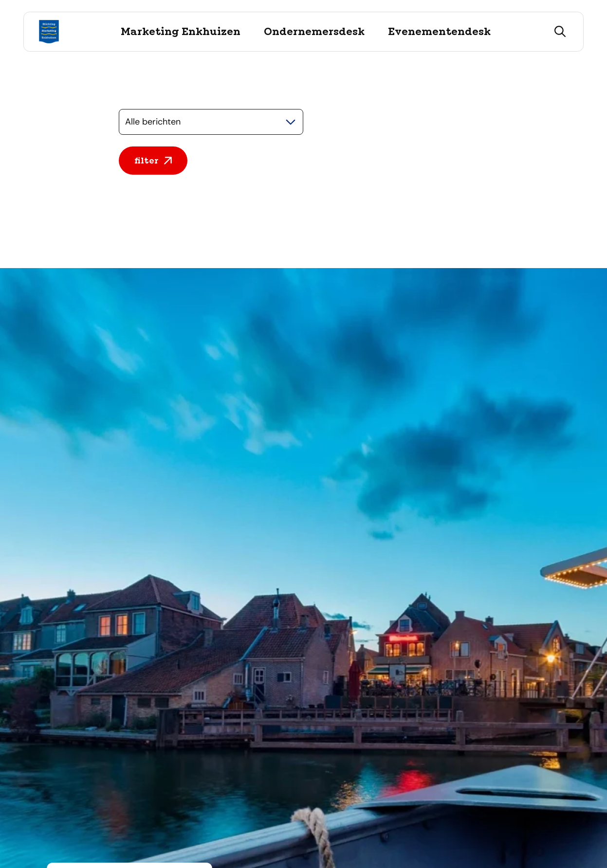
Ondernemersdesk (314, 32)
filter (153, 161)
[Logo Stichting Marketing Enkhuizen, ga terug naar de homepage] (49, 32)
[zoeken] (560, 32)
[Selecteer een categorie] (211, 122)
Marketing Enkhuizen (181, 32)
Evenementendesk (439, 32)
